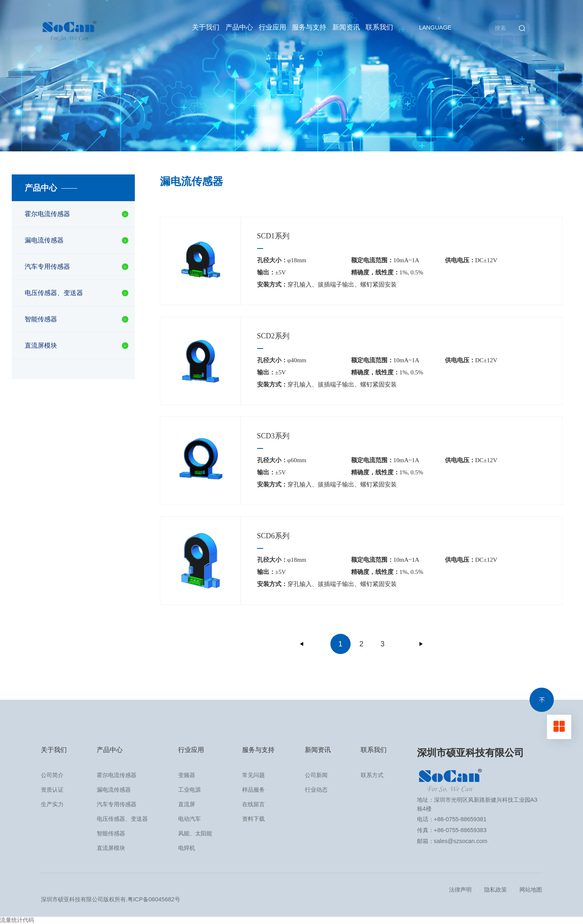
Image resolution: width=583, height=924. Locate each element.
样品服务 (253, 790)
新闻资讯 (346, 27)
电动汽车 (189, 819)
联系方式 (372, 775)
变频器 (187, 775)
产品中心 (239, 27)
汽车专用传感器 (47, 267)
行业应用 (272, 27)
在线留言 (253, 804)
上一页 (302, 644)
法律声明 (460, 890)
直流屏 (187, 804)
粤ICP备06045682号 (154, 899)
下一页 (421, 644)
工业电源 (189, 790)
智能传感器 (41, 319)
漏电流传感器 (44, 240)
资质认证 (52, 790)
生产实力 (52, 804)
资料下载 (253, 819)
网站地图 (531, 890)
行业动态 (316, 790)
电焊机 (187, 848)
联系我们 (379, 27)
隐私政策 (496, 890)
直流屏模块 (41, 345)
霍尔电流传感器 (47, 214)
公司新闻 (316, 775)
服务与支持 (309, 27)
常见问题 (253, 775)
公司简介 (52, 775)
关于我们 (206, 27)
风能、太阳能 (195, 833)
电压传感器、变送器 (54, 293)
